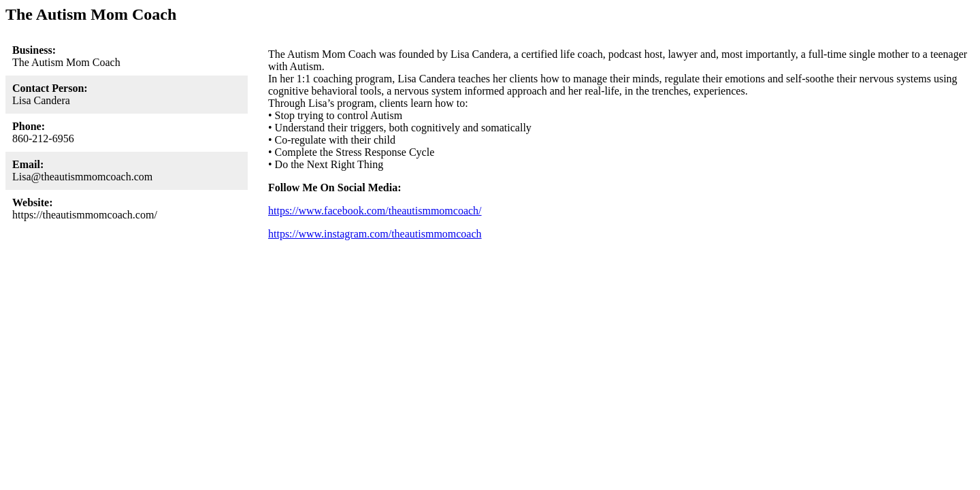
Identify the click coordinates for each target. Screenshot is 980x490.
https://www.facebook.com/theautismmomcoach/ (375, 211)
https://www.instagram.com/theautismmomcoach (375, 234)
